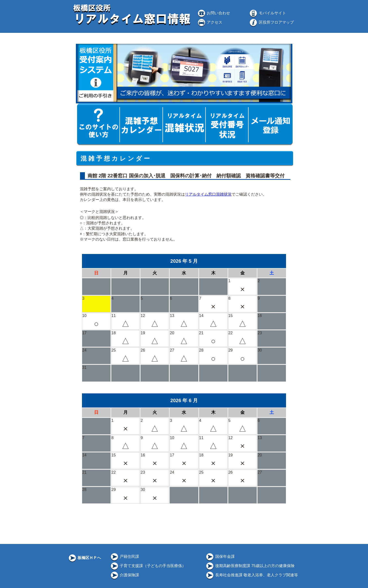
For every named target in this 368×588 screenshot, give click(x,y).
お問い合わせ (214, 13)
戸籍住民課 (125, 556)
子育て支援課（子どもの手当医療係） (148, 566)
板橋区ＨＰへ (84, 558)
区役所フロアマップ (271, 22)
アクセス (210, 22)
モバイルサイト (267, 13)
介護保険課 (125, 575)
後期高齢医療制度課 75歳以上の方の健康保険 (250, 566)
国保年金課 (220, 556)
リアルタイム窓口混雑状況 (208, 194)
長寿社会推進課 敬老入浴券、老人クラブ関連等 (252, 575)
